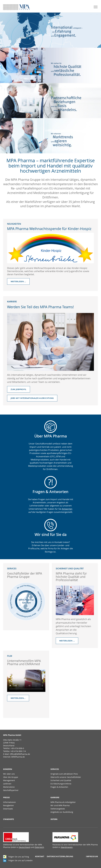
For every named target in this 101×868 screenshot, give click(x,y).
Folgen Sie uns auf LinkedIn (21, 860)
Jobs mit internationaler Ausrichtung (32, 398)
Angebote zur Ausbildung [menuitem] (62, 812)
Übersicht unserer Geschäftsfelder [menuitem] (66, 777)
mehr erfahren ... (49, 30)
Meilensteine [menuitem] (9, 787)
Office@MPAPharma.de (20, 754)
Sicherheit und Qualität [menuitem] (61, 780)
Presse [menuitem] (6, 797)
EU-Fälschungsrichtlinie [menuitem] (61, 784)
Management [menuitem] (9, 780)
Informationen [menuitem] (9, 802)
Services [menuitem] (55, 769)
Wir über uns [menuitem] (9, 774)
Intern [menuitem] (54, 819)
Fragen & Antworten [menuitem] (59, 787)
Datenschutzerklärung (60, 856)
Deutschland (24, 847)
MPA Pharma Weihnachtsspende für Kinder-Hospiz (49, 229)
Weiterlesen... (18, 698)
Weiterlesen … (18, 281)
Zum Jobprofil (19, 389)
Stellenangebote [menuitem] (58, 809)
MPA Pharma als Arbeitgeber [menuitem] (63, 802)
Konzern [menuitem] (8, 769)
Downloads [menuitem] (8, 809)
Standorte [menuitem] (9, 819)
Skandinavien (67, 847)
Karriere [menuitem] (55, 797)
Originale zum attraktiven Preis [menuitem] (64, 774)
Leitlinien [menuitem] (7, 784)
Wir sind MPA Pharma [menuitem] (60, 805)
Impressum (92, 856)
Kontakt (40, 856)
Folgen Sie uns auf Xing (19, 857)
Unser (32, 444)
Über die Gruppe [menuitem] (11, 777)
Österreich (39, 847)
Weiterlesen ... (67, 641)
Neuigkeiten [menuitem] (8, 805)
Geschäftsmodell (44, 444)
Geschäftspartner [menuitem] (11, 790)
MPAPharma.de (18, 757)
